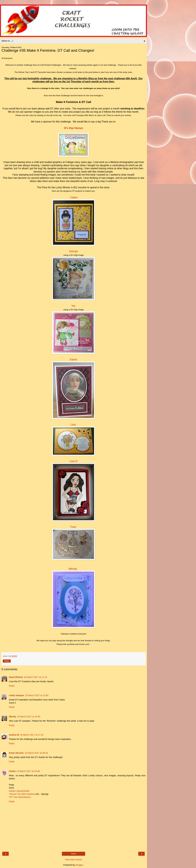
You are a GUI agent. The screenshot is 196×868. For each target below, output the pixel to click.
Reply (12, 686)
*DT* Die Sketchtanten (20, 797)
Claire (74, 197)
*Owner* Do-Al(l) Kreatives (22, 794)
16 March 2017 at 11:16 (35, 677)
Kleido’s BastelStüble (19, 791)
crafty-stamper (17, 695)
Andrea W (14, 735)
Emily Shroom (16, 753)
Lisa (73, 425)
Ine (73, 306)
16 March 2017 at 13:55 (37, 695)
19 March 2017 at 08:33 (36, 753)
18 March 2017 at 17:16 (32, 735)
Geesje (73, 251)
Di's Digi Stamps (73, 128)
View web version (73, 860)
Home (73, 854)
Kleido (12, 771)
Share (7, 661)
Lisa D (73, 461)
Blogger (79, 865)
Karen (73, 360)
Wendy (73, 569)
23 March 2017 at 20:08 (28, 771)
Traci (73, 527)
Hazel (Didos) (16, 677)
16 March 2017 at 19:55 (29, 717)
